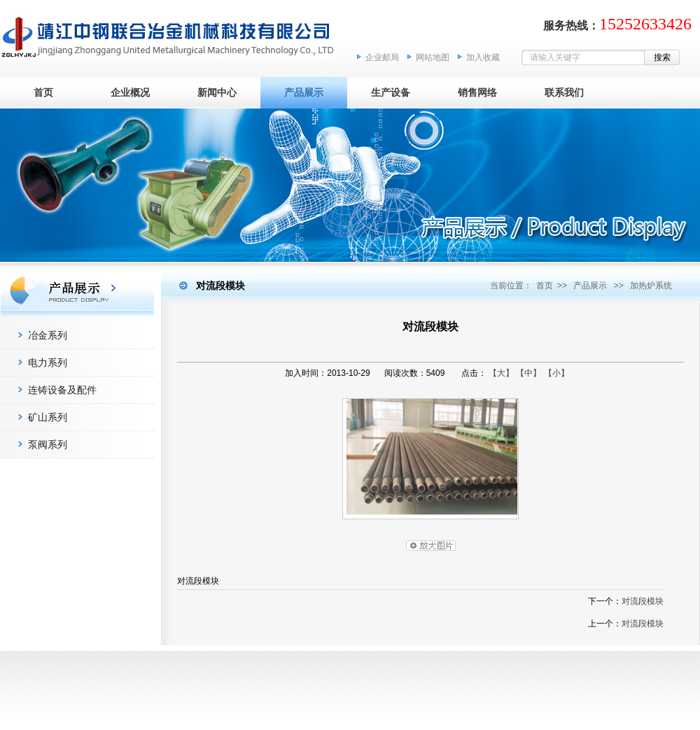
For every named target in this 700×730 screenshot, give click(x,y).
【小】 (556, 373)
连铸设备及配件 (62, 390)
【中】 (528, 373)
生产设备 (391, 92)
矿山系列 (48, 417)
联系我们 (564, 92)
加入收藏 (483, 57)
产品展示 (304, 92)
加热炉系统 (651, 286)
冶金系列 (48, 335)
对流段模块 (643, 601)
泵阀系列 (48, 444)
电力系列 (48, 363)
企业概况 (130, 92)
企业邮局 (382, 57)
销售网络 (477, 92)
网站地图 (433, 57)
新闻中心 (217, 92)
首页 (43, 92)
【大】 (501, 373)
